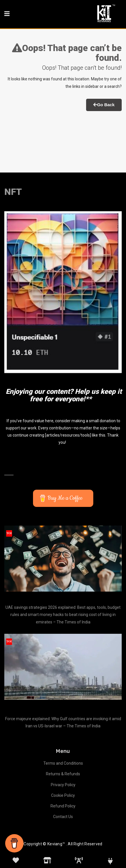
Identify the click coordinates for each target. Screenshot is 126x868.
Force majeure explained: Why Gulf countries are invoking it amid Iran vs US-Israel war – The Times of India (63, 722)
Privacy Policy (63, 785)
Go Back (104, 105)
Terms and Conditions (63, 763)
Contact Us (63, 817)
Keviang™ (56, 844)
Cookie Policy (63, 795)
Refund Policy (63, 806)
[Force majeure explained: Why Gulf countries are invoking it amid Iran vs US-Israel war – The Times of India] (63, 667)
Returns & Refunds (63, 774)
